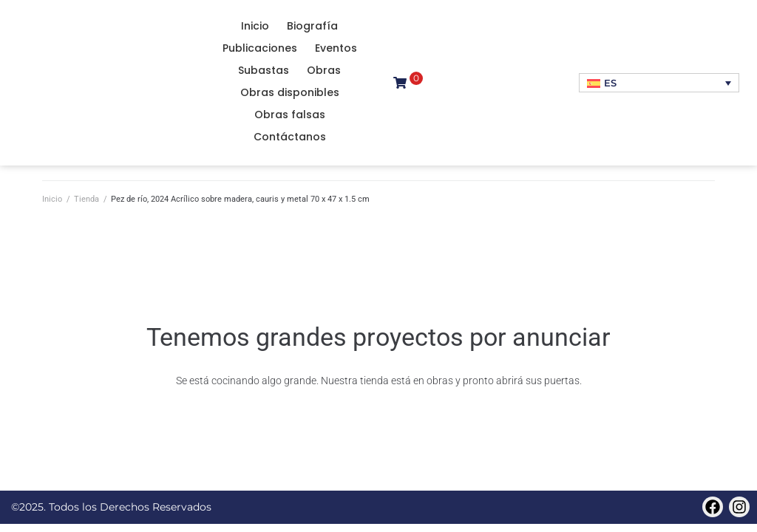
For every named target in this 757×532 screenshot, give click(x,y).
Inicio (52, 199)
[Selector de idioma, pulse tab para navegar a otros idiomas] (659, 83)
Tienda (86, 199)
